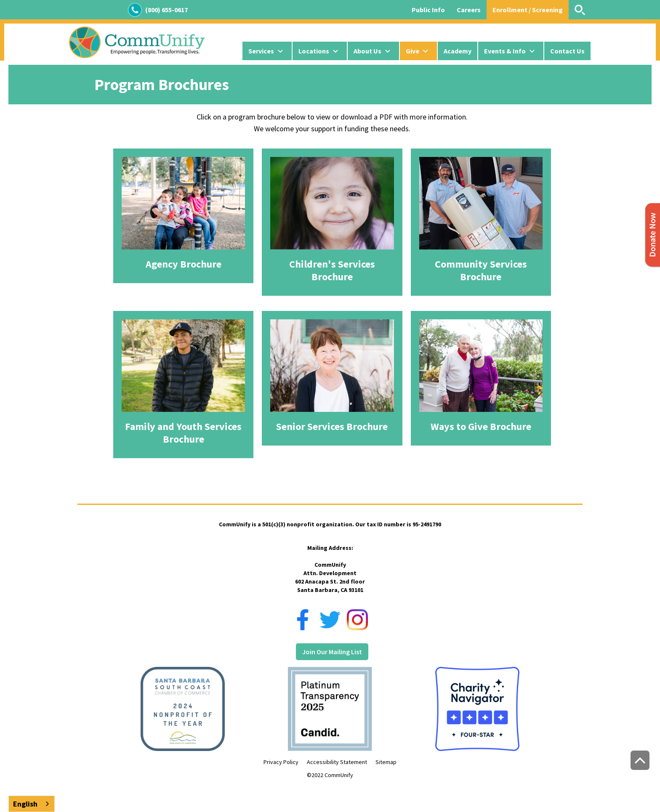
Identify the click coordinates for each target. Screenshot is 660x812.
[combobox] (32, 804)
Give (412, 51)
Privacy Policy (281, 762)
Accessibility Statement (337, 762)
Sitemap (386, 762)
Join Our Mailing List (332, 652)
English (25, 804)
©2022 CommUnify (330, 775)
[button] (267, 51)
